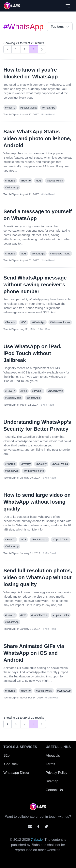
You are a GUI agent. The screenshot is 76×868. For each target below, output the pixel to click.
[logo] (12, 6)
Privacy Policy (57, 773)
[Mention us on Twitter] (46, 826)
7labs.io (37, 840)
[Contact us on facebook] (38, 826)
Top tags (60, 27)
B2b (6, 756)
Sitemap (52, 781)
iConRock (11, 764)
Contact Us (54, 790)
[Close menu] (68, 6)
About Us (53, 756)
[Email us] (30, 826)
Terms (50, 764)
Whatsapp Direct (16, 773)
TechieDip (10, 114)
